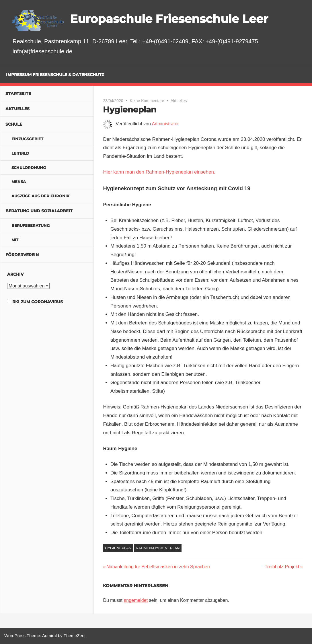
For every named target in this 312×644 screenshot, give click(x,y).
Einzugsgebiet (27, 139)
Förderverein (22, 255)
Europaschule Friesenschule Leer (169, 19)
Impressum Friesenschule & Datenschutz (55, 75)
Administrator (165, 124)
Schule (14, 124)
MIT (15, 240)
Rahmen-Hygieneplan (158, 548)
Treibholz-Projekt (282, 567)
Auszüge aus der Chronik (40, 196)
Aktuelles (179, 101)
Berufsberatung (31, 225)
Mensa (19, 182)
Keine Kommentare (147, 101)
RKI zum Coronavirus (38, 302)
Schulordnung (29, 168)
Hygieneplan (118, 548)
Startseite (18, 94)
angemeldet (136, 600)
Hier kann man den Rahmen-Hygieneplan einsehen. (159, 172)
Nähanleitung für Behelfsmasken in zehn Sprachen (158, 567)
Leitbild (20, 153)
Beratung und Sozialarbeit (39, 211)
